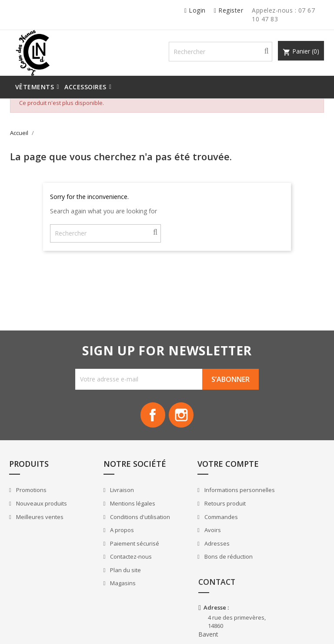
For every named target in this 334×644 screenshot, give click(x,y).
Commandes (197, 532)
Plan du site (114, 577)
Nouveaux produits (42, 510)
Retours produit (200, 519)
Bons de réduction (204, 572)
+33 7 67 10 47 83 (286, 582)
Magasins (111, 590)
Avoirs (188, 546)
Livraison (110, 497)
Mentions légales (121, 510)
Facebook (152, 418)
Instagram (182, 418)
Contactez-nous (119, 563)
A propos (110, 537)
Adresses (192, 559)
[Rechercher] (228, 53)
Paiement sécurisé (123, 550)
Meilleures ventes (40, 523)
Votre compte (204, 470)
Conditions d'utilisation (128, 523)
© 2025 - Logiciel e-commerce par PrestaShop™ (72, 628)
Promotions (32, 497)
